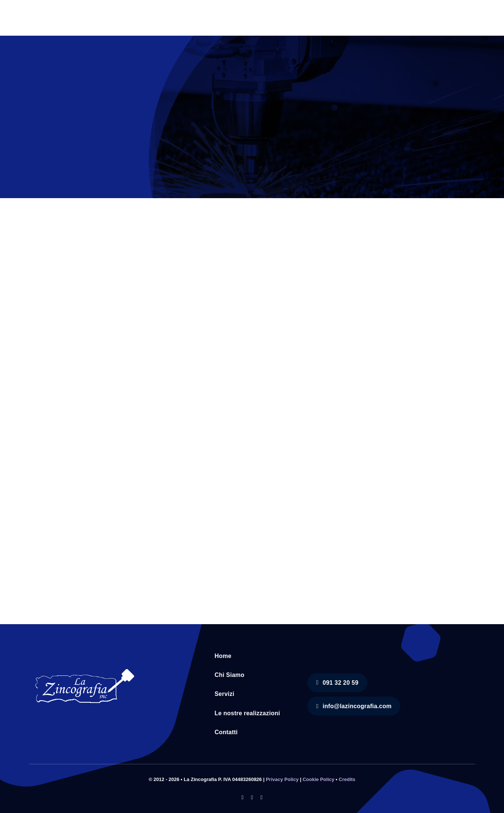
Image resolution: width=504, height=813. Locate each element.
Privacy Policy (282, 779)
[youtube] (261, 798)
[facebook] (243, 798)
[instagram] (252, 798)
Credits (347, 779)
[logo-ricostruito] (85, 668)
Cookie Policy (318, 779)
